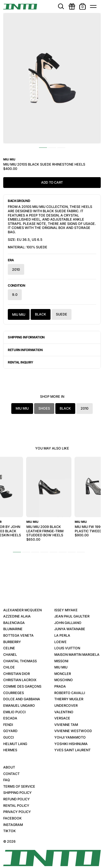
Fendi (8, 725)
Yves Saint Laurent (72, 750)
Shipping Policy (17, 793)
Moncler (63, 674)
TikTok (10, 831)
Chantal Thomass (20, 661)
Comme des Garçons (22, 686)
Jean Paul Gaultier (72, 616)
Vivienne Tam (66, 725)
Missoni (61, 661)
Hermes (10, 750)
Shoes (44, 408)
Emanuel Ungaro (19, 706)
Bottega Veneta (18, 635)
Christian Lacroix (20, 680)
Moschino (64, 680)
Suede (62, 315)
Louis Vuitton (67, 648)
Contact (11, 774)
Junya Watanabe (70, 629)
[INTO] (20, 7)
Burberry (12, 642)
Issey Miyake (66, 610)
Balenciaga (14, 623)
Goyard (10, 731)
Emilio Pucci (14, 712)
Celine (9, 648)
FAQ (7, 780)
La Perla (62, 635)
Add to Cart (52, 182)
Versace (62, 718)
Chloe (9, 667)
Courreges (14, 693)
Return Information (25, 350)
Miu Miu (19, 315)
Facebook (12, 818)
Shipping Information (26, 337)
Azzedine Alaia (17, 616)
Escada (10, 718)
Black (41, 315)
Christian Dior (17, 674)
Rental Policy (16, 806)
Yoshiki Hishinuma (71, 744)
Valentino (64, 712)
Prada (60, 686)
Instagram (13, 825)
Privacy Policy (17, 812)
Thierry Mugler (69, 699)
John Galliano (68, 623)
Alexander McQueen (22, 610)
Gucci (8, 737)
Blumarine (13, 629)
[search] (61, 6)
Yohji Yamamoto (70, 737)
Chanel (10, 655)
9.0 (15, 295)
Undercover (66, 706)
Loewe (60, 642)
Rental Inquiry (21, 362)
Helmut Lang (15, 744)
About (9, 767)
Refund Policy (17, 799)
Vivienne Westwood (73, 731)
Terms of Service (19, 786)
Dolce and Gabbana (22, 699)
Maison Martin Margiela (77, 655)
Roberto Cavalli (70, 693)
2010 (16, 269)
